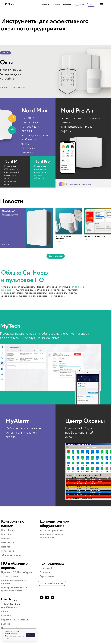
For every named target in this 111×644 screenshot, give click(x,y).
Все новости (56, 256)
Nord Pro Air (77, 111)
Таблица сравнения (11, 555)
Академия (45, 572)
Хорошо (31, 635)
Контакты (6, 612)
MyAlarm (17, 421)
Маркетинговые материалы (15, 620)
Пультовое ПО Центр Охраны (17, 573)
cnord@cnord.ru (9, 607)
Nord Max (34, 111)
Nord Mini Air (8, 531)
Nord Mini (13, 162)
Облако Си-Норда (11, 577)
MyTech (10, 326)
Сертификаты (47, 576)
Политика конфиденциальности (18, 628)
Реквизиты (7, 616)
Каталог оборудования (51, 531)
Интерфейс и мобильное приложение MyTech (14, 589)
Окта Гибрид (8, 551)
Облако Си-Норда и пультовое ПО (25, 276)
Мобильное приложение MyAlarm (14, 582)
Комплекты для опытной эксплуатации (52, 536)
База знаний (46, 568)
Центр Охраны (85, 421)
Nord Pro (42, 162)
